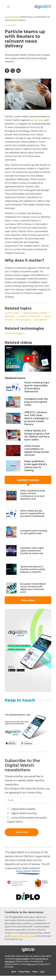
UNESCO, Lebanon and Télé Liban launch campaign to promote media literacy (36, 418)
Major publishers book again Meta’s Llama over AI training (36, 466)
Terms (35, 972)
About (14, 972)
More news (28, 600)
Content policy (12, 313)
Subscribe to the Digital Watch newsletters (22, 765)
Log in (42, 972)
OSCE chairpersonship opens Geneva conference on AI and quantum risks (33, 495)
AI (40, 220)
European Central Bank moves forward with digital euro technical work (33, 588)
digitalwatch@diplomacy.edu (22, 936)
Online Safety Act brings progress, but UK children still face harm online (37, 435)
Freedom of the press (29, 316)
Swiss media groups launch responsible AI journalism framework (37, 387)
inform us (30, 964)
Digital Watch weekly (21, 809)
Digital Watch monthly (22, 813)
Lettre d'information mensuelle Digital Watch (27, 820)
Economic (10, 316)
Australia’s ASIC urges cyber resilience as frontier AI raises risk (32, 551)
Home (7, 17)
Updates (15, 17)
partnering (39, 120)
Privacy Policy (34, 792)
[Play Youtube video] (28, 358)
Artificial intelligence (15, 333)
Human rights (23, 319)
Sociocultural (40, 319)
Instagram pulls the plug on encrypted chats (36, 402)
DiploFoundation (23, 959)
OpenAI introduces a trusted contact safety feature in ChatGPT (33, 569)
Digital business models (35, 313)
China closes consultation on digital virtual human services (37, 450)
